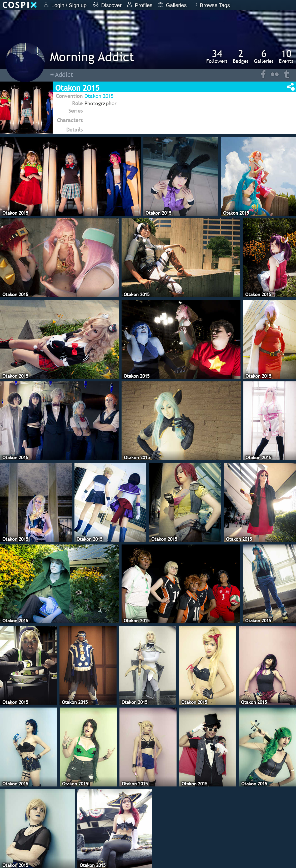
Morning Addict (92, 57)
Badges (241, 56)
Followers (217, 56)
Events (286, 56)
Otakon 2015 (99, 96)
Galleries (264, 56)
